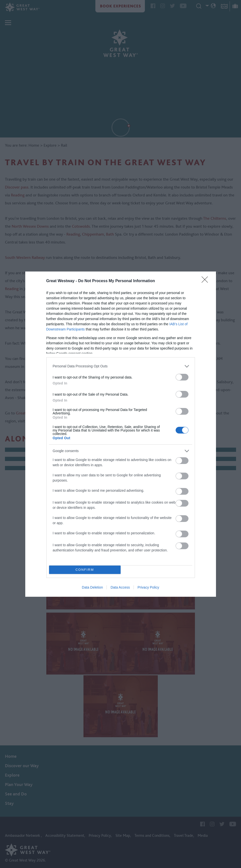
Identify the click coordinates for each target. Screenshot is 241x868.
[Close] (206, 281)
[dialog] (121, 434)
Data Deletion (93, 587)
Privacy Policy (148, 587)
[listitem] (121, 366)
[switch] (182, 377)
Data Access (120, 587)
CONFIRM (85, 570)
